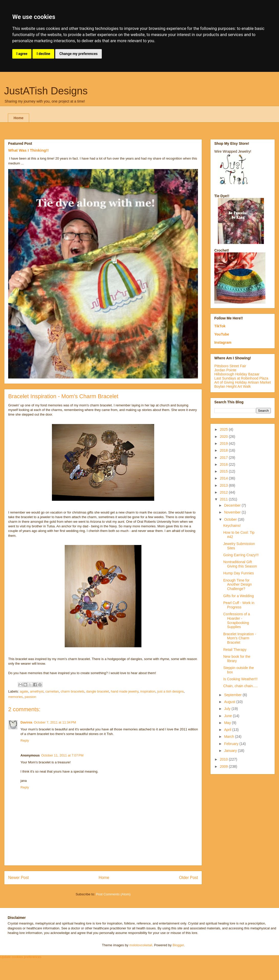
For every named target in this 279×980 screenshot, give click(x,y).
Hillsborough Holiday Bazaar (237, 374)
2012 (224, 492)
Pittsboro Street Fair (230, 366)
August (230, 702)
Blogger (178, 945)
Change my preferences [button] (78, 54)
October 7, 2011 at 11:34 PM (55, 722)
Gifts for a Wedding (239, 596)
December (233, 505)
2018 (224, 450)
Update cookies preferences (21, 957)
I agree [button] (22, 54)
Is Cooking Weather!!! (240, 679)
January (231, 751)
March (230, 737)
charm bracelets (72, 691)
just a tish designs (170, 691)
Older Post (188, 878)
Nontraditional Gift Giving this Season (240, 564)
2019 (224, 443)
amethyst (37, 691)
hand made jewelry (125, 691)
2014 (224, 478)
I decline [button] (43, 54)
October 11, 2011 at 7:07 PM (62, 755)
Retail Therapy (235, 650)
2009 (224, 766)
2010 (224, 759)
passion (30, 697)
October (231, 519)
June (228, 716)
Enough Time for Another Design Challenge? (238, 585)
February (232, 744)
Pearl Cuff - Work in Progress (239, 605)
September (233, 695)
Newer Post (19, 878)
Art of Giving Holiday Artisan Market (243, 382)
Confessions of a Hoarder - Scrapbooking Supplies (237, 620)
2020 (224, 437)
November (233, 512)
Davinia (26, 722)
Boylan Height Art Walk (233, 386)
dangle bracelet (98, 691)
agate (24, 691)
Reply (25, 740)
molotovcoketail (141, 945)
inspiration (148, 691)
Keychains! (232, 526)
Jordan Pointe (225, 370)
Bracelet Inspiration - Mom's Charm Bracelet (240, 638)
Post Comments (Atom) (113, 894)
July (228, 709)
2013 (224, 485)
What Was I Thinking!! (28, 150)
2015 (224, 471)
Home (19, 118)
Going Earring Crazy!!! (241, 555)
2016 (224, 464)
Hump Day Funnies (239, 573)
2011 (224, 499)
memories (15, 697)
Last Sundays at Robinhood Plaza (241, 378)
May (228, 723)
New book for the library (237, 659)
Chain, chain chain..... (241, 686)
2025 (224, 429)
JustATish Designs (46, 91)
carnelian (52, 691)
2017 (224, 458)
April (228, 730)
